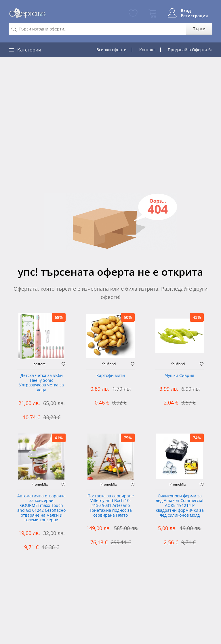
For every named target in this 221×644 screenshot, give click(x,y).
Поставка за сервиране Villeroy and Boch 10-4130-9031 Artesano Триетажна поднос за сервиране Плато (111, 506)
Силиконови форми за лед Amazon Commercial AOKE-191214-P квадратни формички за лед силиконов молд (180, 506)
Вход (186, 11)
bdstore (40, 364)
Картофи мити (111, 376)
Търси (199, 29)
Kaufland (109, 364)
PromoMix (40, 484)
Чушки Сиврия (180, 376)
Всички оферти (112, 50)
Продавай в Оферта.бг (190, 50)
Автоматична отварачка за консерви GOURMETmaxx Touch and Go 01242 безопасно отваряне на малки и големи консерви (41, 508)
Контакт (147, 50)
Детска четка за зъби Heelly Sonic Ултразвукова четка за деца (41, 383)
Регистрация (194, 16)
